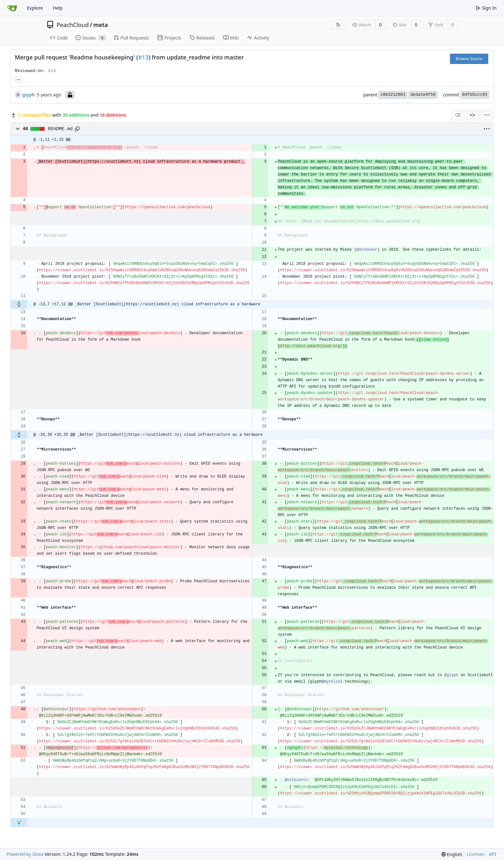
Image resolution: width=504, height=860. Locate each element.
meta (101, 25)
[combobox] (458, 115)
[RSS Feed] (338, 25)
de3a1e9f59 (423, 95)
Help (58, 8)
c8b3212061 (393, 95)
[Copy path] (77, 129)
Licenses (476, 854)
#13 (143, 57)
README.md (60, 129)
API (492, 854)
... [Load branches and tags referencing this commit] (19, 79)
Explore (35, 8)
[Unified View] (473, 115)
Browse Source (469, 59)
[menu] (487, 115)
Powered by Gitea (25, 854)
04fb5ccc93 (475, 95)
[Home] (12, 8)
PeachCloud (73, 25)
